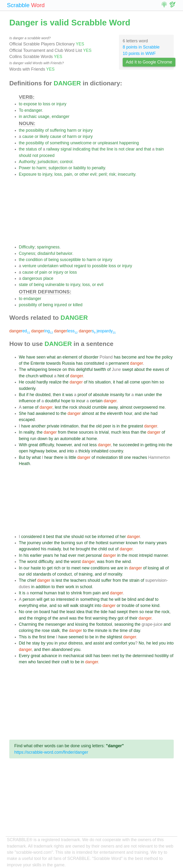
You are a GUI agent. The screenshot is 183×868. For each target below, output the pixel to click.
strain (134, 580)
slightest (114, 637)
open (23, 451)
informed (106, 537)
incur (81, 401)
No (22, 612)
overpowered (146, 407)
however (64, 445)
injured (61, 305)
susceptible (70, 260)
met (81, 555)
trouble (128, 606)
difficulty (46, 445)
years (162, 543)
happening (129, 143)
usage (44, 116)
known (132, 543)
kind (156, 606)
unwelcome (81, 143)
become (129, 357)
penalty (98, 168)
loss (47, 104)
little (72, 457)
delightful (84, 369)
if (27, 395)
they (113, 618)
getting (151, 445)
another (39, 426)
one (127, 457)
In (21, 432)
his (91, 382)
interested (65, 599)
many (150, 543)
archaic (30, 116)
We (22, 357)
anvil (64, 618)
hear (48, 457)
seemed (76, 637)
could (30, 382)
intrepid (146, 555)
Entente (38, 363)
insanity (117, 395)
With (23, 445)
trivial (104, 432)
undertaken (48, 266)
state (23, 285)
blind (132, 599)
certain (96, 401)
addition (43, 587)
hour (128, 413)
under (150, 395)
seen (41, 357)
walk (74, 606)
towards (53, 363)
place (48, 278)
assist (99, 643)
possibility (35, 130)
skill (89, 656)
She (23, 413)
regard (80, 266)
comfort (120, 643)
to (21, 104)
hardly (42, 382)
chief (32, 580)
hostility (162, 656)
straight (86, 606)
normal (36, 593)
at (97, 413)
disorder (91, 357)
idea (80, 612)
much (116, 432)
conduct (64, 574)
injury (61, 104)
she (146, 413)
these (73, 432)
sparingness (48, 247)
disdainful (46, 253)
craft (65, 662)
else (43, 606)
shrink (76, 593)
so (162, 382)
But (22, 395)
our (27, 568)
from (62, 432)
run (33, 439)
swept (127, 369)
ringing (40, 618)
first (88, 618)
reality (29, 432)
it (114, 382)
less (66, 331)
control (66, 162)
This (23, 637)
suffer (106, 580)
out (111, 549)
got (121, 618)
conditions (100, 568)
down (42, 439)
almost (126, 407)
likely (44, 136)
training (86, 574)
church (32, 376)
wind (127, 562)
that (95, 149)
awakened (45, 413)
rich (57, 568)
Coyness (27, 253)
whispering (37, 369)
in (20, 116)
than (135, 432)
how (150, 357)
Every (24, 656)
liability (80, 168)
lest (58, 407)
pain (68, 174)
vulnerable (55, 285)
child (102, 549)
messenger (56, 624)
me (162, 407)
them (134, 612)
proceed (47, 155)
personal (94, 555)
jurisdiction (48, 162)
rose (46, 630)
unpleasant (108, 143)
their (60, 587)
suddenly (27, 388)
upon (146, 382)
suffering (58, 130)
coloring (26, 630)
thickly (84, 451)
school (86, 587)
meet (76, 568)
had (120, 382)
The (22, 369)
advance (49, 656)
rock (73, 407)
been (106, 656)
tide (104, 612)
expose (30, 104)
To (21, 110)
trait (61, 593)
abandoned (62, 650)
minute (101, 630)
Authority (27, 162)
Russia (68, 363)
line (110, 149)
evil (93, 174)
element (70, 357)
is (116, 149)
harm (72, 130)
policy (167, 357)
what (51, 357)
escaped (27, 420)
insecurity (126, 174)
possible (100, 266)
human (51, 593)
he (32, 395)
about (139, 369)
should (25, 155)
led (155, 643)
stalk (55, 630)
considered (31, 537)
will (39, 599)
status (31, 149)
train (160, 149)
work (70, 587)
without (66, 266)
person (29, 599)
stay (36, 643)
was (69, 395)
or (53, 104)
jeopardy (106, 331)
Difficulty (27, 247)
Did (22, 643)
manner (161, 555)
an (59, 357)
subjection (58, 168)
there (59, 457)
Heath (24, 464)
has (117, 357)
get (50, 568)
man (139, 395)
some (145, 606)
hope (66, 401)
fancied (44, 662)
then (57, 395)
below (51, 451)
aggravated (29, 549)
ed (20, 331)
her (123, 537)
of (47, 130)
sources (86, 432)
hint (61, 376)
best (50, 537)
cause (28, 136)
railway (53, 149)
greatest (136, 426)
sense (28, 407)
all (127, 382)
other (84, 174)
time (124, 630)
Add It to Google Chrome (149, 62)
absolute (101, 395)
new (86, 568)
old (99, 426)
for (128, 395)
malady (54, 549)
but (66, 549)
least (71, 612)
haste (36, 568)
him (155, 382)
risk (112, 174)
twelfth (100, 369)
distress (75, 643)
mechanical (74, 656)
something (59, 143)
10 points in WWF (139, 53)
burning (68, 543)
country (116, 451)
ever (72, 555)
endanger (33, 110)
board (45, 612)
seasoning (124, 624)
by (51, 439)
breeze (55, 369)
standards (42, 574)
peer (107, 426)
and (139, 149)
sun (80, 543)
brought (83, 549)
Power (25, 168)
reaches (140, 457)
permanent (119, 363)
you (50, 643)
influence (27, 401)
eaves (159, 369)
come (135, 382)
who (32, 662)
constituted (94, 363)
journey (34, 543)
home (92, 439)
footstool (104, 624)
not (122, 149)
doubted (43, 395)
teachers (78, 580)
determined (143, 656)
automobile (70, 439)
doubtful (53, 401)
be (94, 537)
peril (103, 174)
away (113, 407)
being (53, 260)
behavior (64, 253)
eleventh (115, 413)
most (133, 555)
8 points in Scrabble (141, 47)
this (71, 369)
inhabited (100, 451)
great (33, 445)
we (113, 568)
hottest (102, 543)
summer (117, 543)
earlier (36, 555)
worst (32, 562)
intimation (69, 426)
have (31, 357)
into (162, 445)
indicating (81, 149)
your (63, 643)
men (23, 662)
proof (82, 395)
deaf (150, 599)
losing (153, 568)
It (20, 593)
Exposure (28, 174)
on (65, 369)
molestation (107, 457)
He (22, 382)
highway (37, 451)
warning (100, 618)
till (121, 457)
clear (130, 149)
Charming (28, 624)
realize (55, 382)
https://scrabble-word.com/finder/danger (51, 752)
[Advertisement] (96, 211)
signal (66, 149)
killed (78, 305)
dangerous (32, 278)
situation (103, 382)
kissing (82, 624)
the (22, 130)
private (53, 426)
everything (28, 606)
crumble (99, 407)
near (149, 612)
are (120, 568)
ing (42, 331)
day (137, 630)
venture (29, 266)
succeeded (129, 445)
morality (115, 574)
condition (34, 260)
